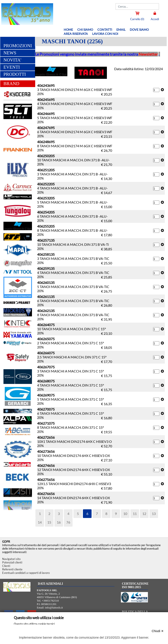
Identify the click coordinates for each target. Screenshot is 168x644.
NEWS (10, 53)
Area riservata (76, 34)
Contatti (105, 30)
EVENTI (12, 67)
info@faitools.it (54, 608)
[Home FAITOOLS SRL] (26, 23)
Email (121, 30)
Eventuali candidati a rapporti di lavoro (26, 573)
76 (68, 522)
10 (125, 514)
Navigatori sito (11, 559)
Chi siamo (85, 30)
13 (154, 514)
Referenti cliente (12, 569)
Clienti (6, 566)
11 (135, 514)
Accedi (155, 19)
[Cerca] (137, 6)
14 (40, 522)
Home (68, 30)
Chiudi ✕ (158, 631)
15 (49, 522)
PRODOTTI (15, 74)
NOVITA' (12, 60)
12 (144, 514)
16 (59, 522)
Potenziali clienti (12, 562)
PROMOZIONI (18, 46)
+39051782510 (50, 601)
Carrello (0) (137, 19)
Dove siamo (139, 30)
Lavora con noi (105, 34)
